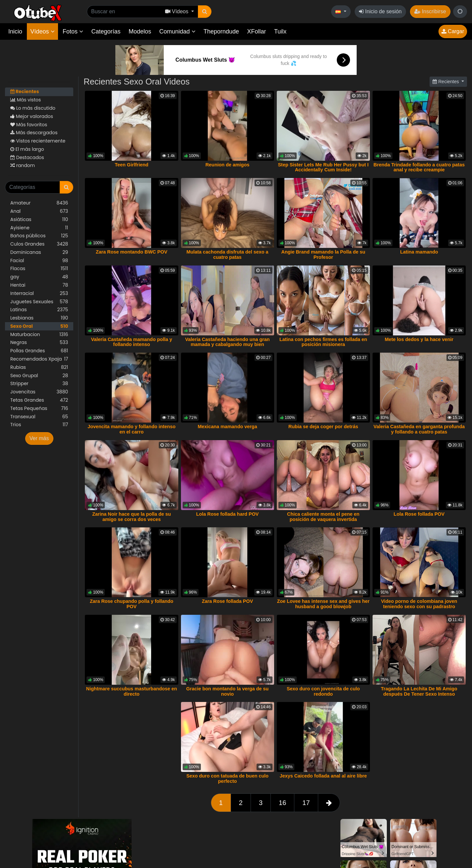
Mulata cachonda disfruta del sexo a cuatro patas (228, 255)
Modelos (140, 31)
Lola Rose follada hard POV (228, 514)
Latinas (39, 310)
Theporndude (221, 31)
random (23, 165)
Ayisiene (39, 228)
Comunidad (177, 31)
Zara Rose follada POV (227, 601)
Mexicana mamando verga (227, 427)
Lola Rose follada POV (419, 514)
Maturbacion (39, 335)
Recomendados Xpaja (39, 359)
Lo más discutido (33, 108)
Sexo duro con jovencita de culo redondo (323, 691)
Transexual (39, 417)
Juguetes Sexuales (39, 302)
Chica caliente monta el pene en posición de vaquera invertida (323, 517)
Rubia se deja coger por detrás (323, 427)
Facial (39, 261)
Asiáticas (39, 220)
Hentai (39, 285)
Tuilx (280, 31)
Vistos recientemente (38, 141)
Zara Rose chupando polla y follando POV (132, 604)
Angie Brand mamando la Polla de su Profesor (323, 255)
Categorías (106, 31)
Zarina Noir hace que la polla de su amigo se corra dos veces (132, 517)
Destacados (27, 157)
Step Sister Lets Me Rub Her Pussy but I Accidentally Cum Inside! (323, 167)
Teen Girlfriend (131, 165)
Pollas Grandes (39, 351)
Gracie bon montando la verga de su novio (228, 691)
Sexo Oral (39, 326)
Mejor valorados (32, 116)
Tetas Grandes (39, 400)
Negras (39, 343)
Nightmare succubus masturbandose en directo (132, 691)
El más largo (27, 149)
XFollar (257, 31)
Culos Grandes (39, 244)
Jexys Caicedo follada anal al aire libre (323, 776)
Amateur (39, 203)
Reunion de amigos (228, 165)
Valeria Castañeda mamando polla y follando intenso (132, 342)
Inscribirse (430, 11)
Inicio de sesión (380, 11)
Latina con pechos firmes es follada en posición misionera (323, 342)
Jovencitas (39, 392)
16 (282, 803)
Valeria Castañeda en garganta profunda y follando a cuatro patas (419, 429)
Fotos (73, 31)
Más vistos (26, 100)
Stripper (39, 384)
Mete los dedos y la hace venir (419, 339)
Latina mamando (419, 252)
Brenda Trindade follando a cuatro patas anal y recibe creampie (419, 167)
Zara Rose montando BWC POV (132, 252)
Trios (39, 425)
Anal (39, 211)
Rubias (39, 367)
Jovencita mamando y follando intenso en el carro (131, 429)
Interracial (39, 293)
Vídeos (42, 31)
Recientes (25, 91)
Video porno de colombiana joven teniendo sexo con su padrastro (419, 604)
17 (306, 803)
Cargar (453, 31)
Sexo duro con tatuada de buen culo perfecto (227, 779)
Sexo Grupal (39, 376)
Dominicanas (39, 252)
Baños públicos (39, 236)
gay (39, 277)
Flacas (39, 269)
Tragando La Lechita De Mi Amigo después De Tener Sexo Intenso (419, 691)
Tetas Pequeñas (39, 408)
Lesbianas (39, 318)
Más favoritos (29, 125)
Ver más (39, 438)
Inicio (15, 31)
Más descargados (34, 133)
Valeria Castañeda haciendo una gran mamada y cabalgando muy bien (228, 342)
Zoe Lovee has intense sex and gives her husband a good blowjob (323, 604)
